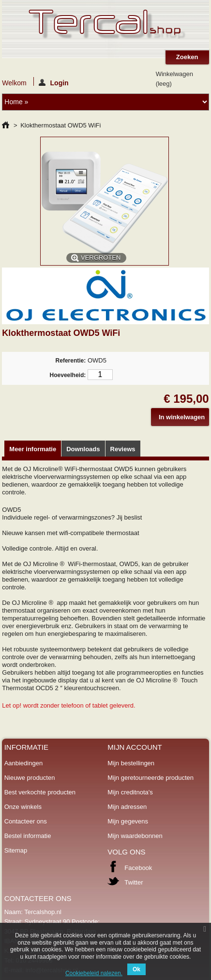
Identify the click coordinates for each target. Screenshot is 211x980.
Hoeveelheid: (68, 375)
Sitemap (16, 850)
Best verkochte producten (40, 792)
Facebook (138, 868)
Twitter (134, 882)
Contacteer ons (26, 821)
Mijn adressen (127, 807)
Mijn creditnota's (130, 792)
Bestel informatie (28, 836)
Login (54, 82)
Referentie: (71, 361)
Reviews (123, 449)
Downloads (83, 449)
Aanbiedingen (24, 763)
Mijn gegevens (128, 821)
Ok (136, 969)
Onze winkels (23, 807)
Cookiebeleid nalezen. (94, 973)
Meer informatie (33, 449)
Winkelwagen (174, 79)
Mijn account (135, 747)
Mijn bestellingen (131, 763)
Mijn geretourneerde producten (151, 778)
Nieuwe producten (30, 778)
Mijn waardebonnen (135, 836)
